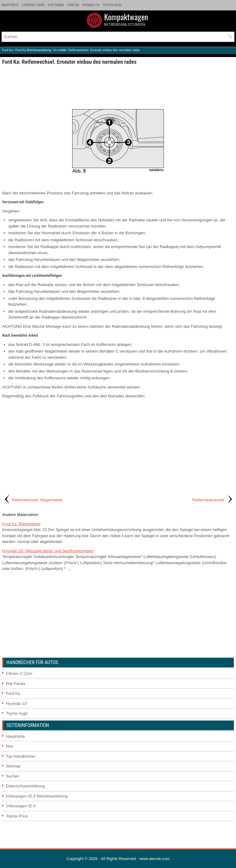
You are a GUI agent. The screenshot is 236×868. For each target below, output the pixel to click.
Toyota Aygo (112, 5)
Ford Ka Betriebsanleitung (33, 50)
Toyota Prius (17, 816)
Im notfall (60, 50)
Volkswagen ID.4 (21, 806)
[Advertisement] (118, 86)
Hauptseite (10, 5)
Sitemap (13, 766)
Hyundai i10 (91, 5)
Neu (10, 746)
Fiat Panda (56, 5)
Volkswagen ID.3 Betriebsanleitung (37, 796)
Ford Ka (73, 5)
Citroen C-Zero (33, 5)
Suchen (13, 776)
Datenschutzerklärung (25, 786)
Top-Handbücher (21, 756)
